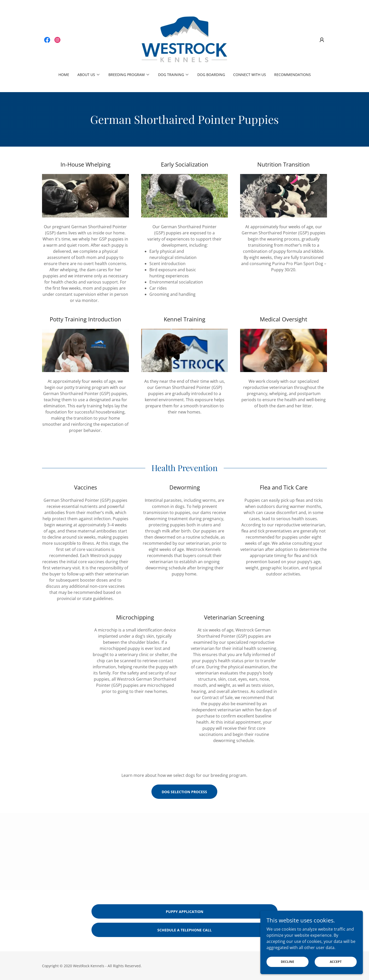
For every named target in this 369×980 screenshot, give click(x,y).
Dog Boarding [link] (211, 75)
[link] (47, 40)
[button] (322, 40)
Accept (336, 962)
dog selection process (184, 792)
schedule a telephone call (184, 930)
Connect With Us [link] (250, 75)
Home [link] (64, 75)
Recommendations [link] (293, 75)
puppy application (184, 912)
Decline (288, 962)
